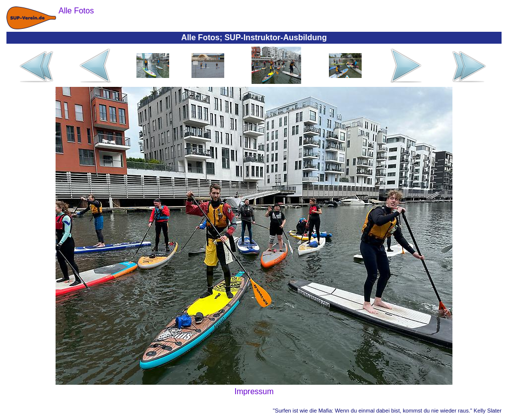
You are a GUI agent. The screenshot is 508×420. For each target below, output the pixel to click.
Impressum (254, 391)
